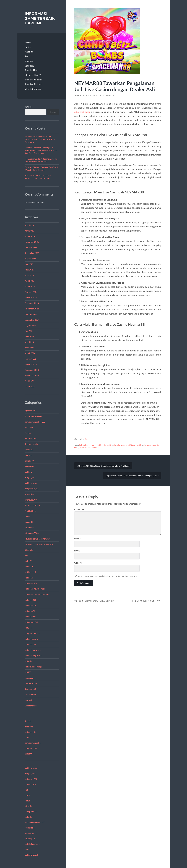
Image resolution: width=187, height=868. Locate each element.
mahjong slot (30, 477)
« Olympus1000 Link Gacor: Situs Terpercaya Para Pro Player (103, 466)
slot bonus (29, 578)
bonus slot (29, 427)
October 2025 (31, 248)
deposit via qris (31, 444)
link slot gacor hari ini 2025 (91, 445)
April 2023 (29, 381)
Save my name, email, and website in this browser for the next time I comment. (107, 576)
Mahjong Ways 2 (33, 75)
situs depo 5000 (32, 533)
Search (28, 107)
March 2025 (30, 286)
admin (94, 95)
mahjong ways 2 (32, 489)
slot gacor (29, 628)
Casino (28, 47)
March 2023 (30, 387)
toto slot (28, 700)
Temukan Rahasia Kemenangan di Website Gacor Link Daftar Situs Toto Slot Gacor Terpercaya (41, 150)
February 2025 (31, 292)
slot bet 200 (30, 567)
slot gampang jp (32, 639)
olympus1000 (31, 500)
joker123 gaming (33, 89)
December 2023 (32, 370)
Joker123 (29, 450)
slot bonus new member (35, 589)
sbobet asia (30, 828)
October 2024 (31, 314)
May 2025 (29, 275)
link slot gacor (31, 833)
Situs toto (29, 550)
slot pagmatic (31, 732)
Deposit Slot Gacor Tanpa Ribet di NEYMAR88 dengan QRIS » (132, 476)
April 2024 (29, 348)
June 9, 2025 (81, 95)
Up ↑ (159, 601)
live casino (29, 466)
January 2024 (31, 364)
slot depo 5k (30, 611)
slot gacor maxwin (151, 445)
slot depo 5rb (30, 617)
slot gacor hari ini (32, 633)
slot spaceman (31, 811)
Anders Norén (147, 601)
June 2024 (29, 336)
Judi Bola (29, 52)
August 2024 (30, 325)
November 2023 (32, 375)
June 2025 (29, 270)
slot (26, 790)
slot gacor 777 (31, 748)
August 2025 (30, 259)
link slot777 (30, 461)
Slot (27, 56)
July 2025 (29, 264)
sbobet (28, 516)
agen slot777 (30, 411)
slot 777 (28, 561)
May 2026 (29, 225)
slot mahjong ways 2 (33, 656)
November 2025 (32, 242)
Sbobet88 (29, 66)
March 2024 (30, 353)
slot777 (28, 672)
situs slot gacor (82, 112)
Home (28, 42)
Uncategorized (31, 706)
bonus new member (33, 743)
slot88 (28, 795)
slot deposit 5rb (31, 622)
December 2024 (32, 303)
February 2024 (31, 359)
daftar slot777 (31, 438)
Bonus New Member (33, 416)
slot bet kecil (30, 572)
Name (78, 539)
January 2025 (31, 298)
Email (78, 551)
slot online (95, 448)
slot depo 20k (31, 606)
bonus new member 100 (35, 422)
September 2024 (32, 320)
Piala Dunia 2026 (32, 505)
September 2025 (32, 253)
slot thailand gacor (33, 844)
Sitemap (29, 61)
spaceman (29, 678)
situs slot (29, 806)
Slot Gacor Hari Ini (134, 445)
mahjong (28, 472)
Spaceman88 (30, 689)
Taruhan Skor (30, 695)
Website (78, 563)
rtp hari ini (108, 445)
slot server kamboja (33, 667)
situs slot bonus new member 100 (39, 544)
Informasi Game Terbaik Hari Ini (40, 18)
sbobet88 (29, 522)
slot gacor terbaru (82, 448)
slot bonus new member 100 (37, 594)
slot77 (28, 849)
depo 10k (29, 727)
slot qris (28, 661)
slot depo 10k (31, 600)
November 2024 (32, 309)
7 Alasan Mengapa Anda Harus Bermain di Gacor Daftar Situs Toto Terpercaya (40, 139)
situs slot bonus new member (37, 539)
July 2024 (29, 331)
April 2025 (29, 281)
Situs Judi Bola (32, 70)
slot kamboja (30, 644)
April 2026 (29, 231)
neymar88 (29, 494)
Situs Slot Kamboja (34, 80)
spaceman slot (31, 683)
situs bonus (30, 528)
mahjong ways (31, 483)
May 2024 (29, 342)
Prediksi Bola (30, 511)
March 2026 (30, 236)
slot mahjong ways (33, 650)
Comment (80, 509)
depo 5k (28, 721)
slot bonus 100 (31, 583)
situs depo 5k (30, 839)
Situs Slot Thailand (33, 84)
